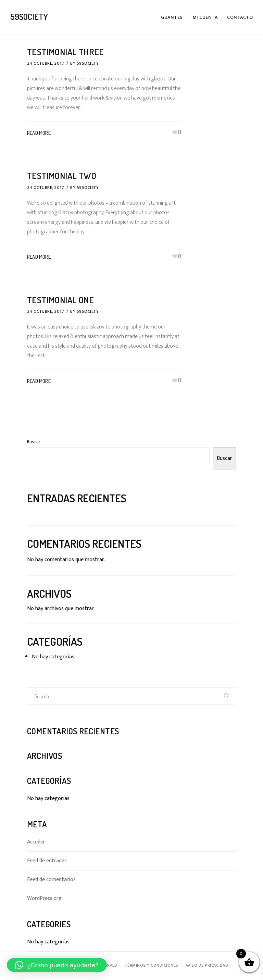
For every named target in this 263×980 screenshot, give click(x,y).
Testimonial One (62, 299)
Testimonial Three (67, 51)
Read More (39, 133)
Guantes (172, 17)
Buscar (34, 441)
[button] (57, 965)
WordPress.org (44, 898)
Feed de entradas (47, 861)
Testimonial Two (63, 175)
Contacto (240, 17)
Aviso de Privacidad (207, 965)
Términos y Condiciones (152, 965)
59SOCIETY (88, 63)
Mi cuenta (205, 17)
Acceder (36, 842)
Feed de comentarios (51, 879)
